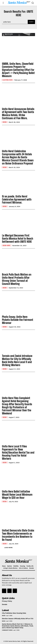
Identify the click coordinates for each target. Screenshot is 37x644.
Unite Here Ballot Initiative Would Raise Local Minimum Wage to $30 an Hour (17, 495)
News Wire (7, 245)
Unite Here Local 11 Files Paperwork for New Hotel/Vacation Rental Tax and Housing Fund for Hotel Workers (18, 452)
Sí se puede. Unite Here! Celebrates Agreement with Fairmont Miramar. (17, 199)
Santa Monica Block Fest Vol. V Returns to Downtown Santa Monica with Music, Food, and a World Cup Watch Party (18, 626)
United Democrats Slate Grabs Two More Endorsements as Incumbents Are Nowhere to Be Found (18, 535)
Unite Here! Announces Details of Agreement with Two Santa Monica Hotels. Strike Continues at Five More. (18, 114)
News (5, 122)
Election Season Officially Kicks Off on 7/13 (18, 619)
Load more (8, 548)
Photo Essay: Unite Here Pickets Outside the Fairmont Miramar (18, 320)
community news (7, 630)
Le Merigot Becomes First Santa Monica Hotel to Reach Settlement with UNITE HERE (18, 238)
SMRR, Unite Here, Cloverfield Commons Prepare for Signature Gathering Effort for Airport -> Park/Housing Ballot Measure (18, 70)
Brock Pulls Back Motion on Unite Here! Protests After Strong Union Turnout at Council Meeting (17, 279)
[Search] (31, 22)
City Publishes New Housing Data (14, 613)
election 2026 (7, 80)
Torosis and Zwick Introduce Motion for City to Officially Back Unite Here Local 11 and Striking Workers (17, 360)
